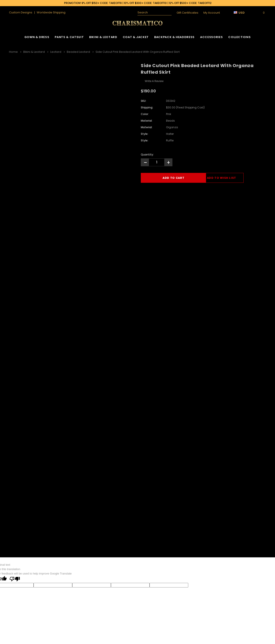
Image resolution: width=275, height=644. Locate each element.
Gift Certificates (187, 13)
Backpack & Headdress (174, 37)
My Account (212, 13)
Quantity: (147, 154)
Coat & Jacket (136, 37)
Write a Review (154, 81)
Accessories (211, 37)
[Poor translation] (15, 579)
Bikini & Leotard (103, 37)
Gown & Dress (37, 37)
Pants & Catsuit (69, 37)
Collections (239, 37)
